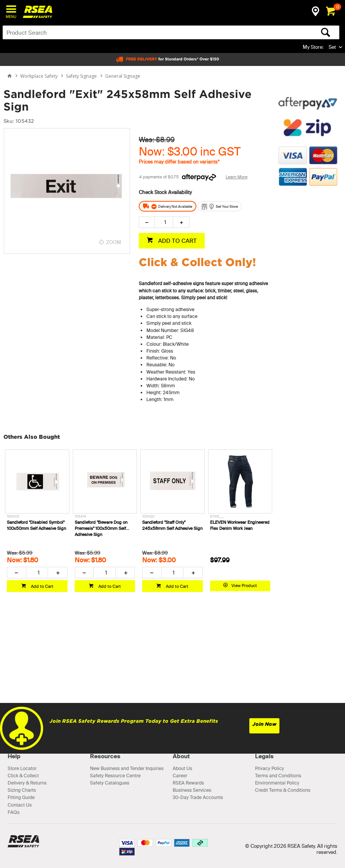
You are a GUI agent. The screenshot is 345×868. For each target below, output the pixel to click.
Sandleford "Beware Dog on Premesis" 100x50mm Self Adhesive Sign (101, 528)
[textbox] (134, 32)
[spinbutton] (164, 222)
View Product (244, 586)
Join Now (264, 724)
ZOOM (114, 242)
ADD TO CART (177, 241)
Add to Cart (42, 586)
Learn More (237, 177)
